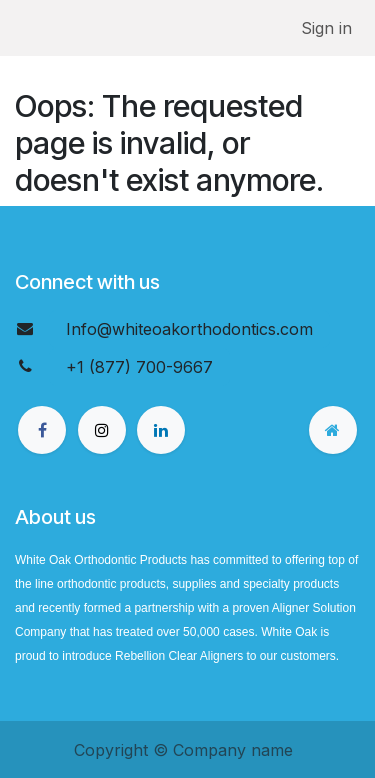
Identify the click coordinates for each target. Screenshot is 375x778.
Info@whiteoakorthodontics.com (189, 329)
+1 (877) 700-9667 (139, 367)
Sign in (326, 28)
